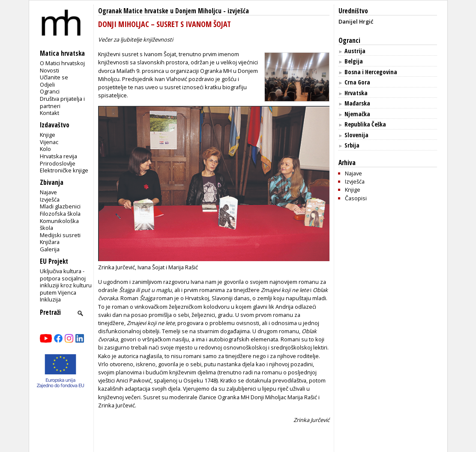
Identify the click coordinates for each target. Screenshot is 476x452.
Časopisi (356, 198)
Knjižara (50, 242)
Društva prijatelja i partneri (62, 102)
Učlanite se (54, 77)
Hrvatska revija (58, 156)
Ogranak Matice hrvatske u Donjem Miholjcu (160, 11)
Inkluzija (50, 299)
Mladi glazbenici (60, 206)
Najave (48, 192)
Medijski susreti (60, 235)
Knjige (48, 135)
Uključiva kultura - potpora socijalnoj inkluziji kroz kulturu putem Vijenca (66, 282)
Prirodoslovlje (58, 163)
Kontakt (49, 113)
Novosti (49, 70)
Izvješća (50, 199)
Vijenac (49, 142)
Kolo (45, 149)
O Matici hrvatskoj (62, 63)
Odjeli (47, 84)
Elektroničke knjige (64, 170)
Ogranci (50, 91)
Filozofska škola (60, 214)
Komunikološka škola (59, 224)
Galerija (50, 249)
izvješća (238, 11)
